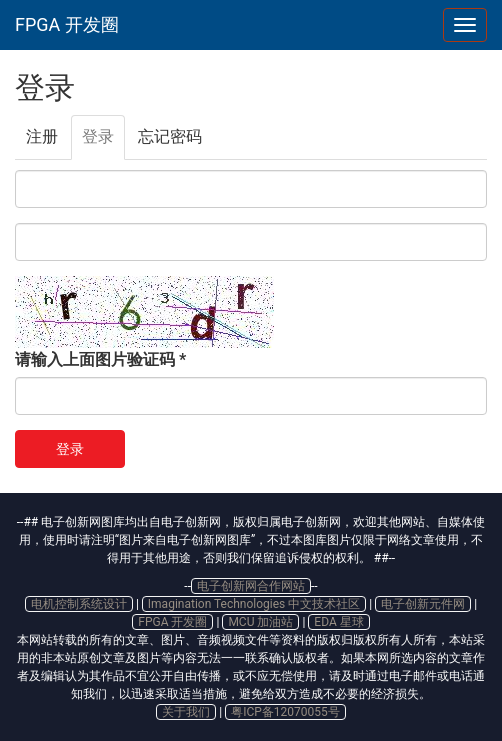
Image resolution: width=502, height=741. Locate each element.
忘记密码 (170, 136)
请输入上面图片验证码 (100, 359)
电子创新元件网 (423, 604)
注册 (42, 136)
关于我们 (186, 712)
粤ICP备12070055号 (285, 712)
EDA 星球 (338, 622)
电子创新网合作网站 (251, 586)
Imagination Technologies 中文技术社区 (254, 604)
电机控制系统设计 (79, 604)
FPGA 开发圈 (67, 24)
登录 (103, 143)
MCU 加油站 (260, 622)
